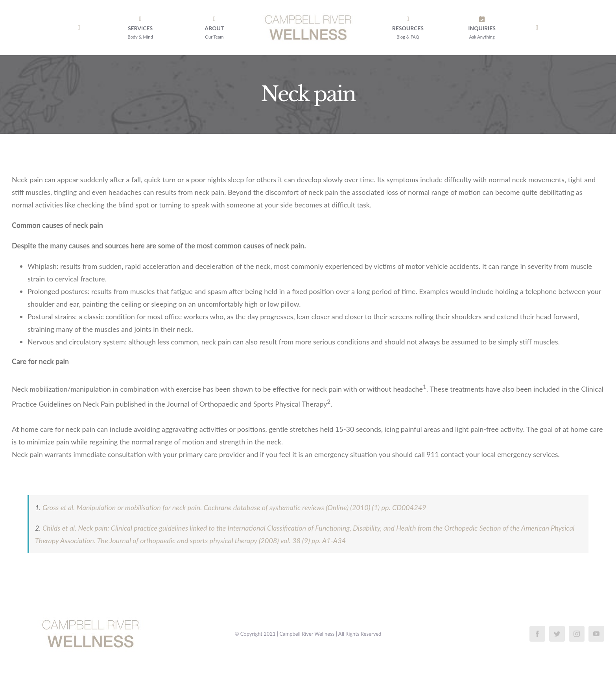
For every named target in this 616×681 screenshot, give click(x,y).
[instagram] (577, 634)
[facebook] (537, 634)
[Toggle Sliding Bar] (537, 28)
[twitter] (557, 634)
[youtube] (596, 634)
